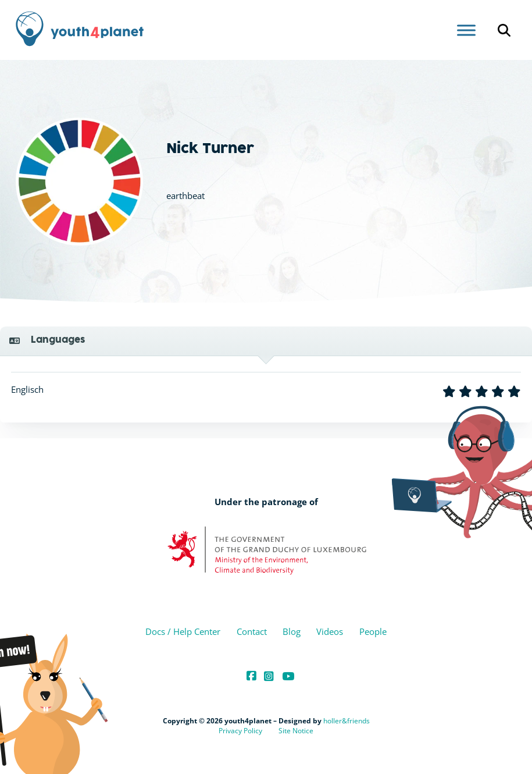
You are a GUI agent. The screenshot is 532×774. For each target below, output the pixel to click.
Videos (330, 631)
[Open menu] (466, 30)
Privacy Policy (240, 731)
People (373, 631)
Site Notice (296, 731)
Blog (292, 631)
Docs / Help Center (183, 631)
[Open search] (504, 30)
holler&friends (347, 721)
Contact (252, 631)
